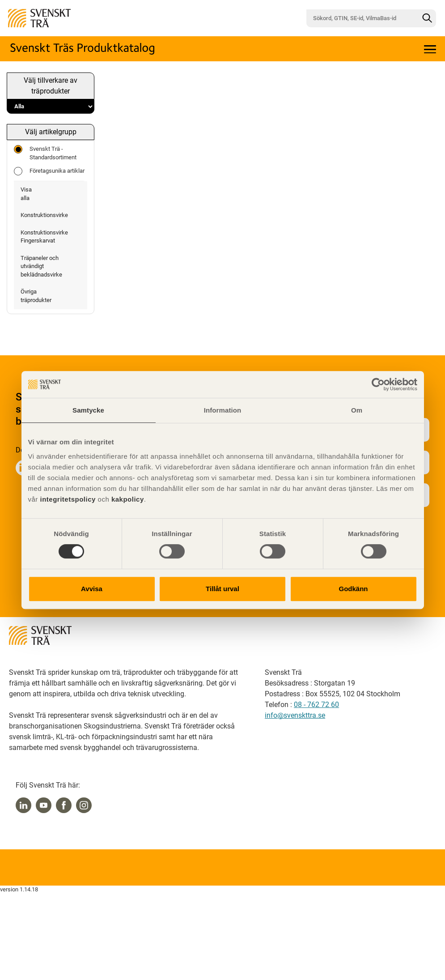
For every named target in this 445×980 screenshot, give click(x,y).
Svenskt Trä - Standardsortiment (45, 153)
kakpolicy (128, 499)
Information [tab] (223, 410)
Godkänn (353, 589)
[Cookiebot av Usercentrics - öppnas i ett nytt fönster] (378, 384)
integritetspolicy (67, 499)
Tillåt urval (222, 589)
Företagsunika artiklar (49, 171)
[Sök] (427, 18)
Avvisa (92, 589)
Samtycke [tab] (88, 410)
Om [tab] (357, 410)
